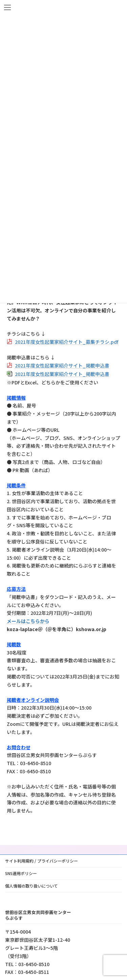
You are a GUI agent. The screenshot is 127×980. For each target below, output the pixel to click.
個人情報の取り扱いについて (31, 886)
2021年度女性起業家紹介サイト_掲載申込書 (62, 365)
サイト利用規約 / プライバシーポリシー (41, 861)
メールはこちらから (28, 621)
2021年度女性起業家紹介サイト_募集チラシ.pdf (67, 342)
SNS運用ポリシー (21, 873)
